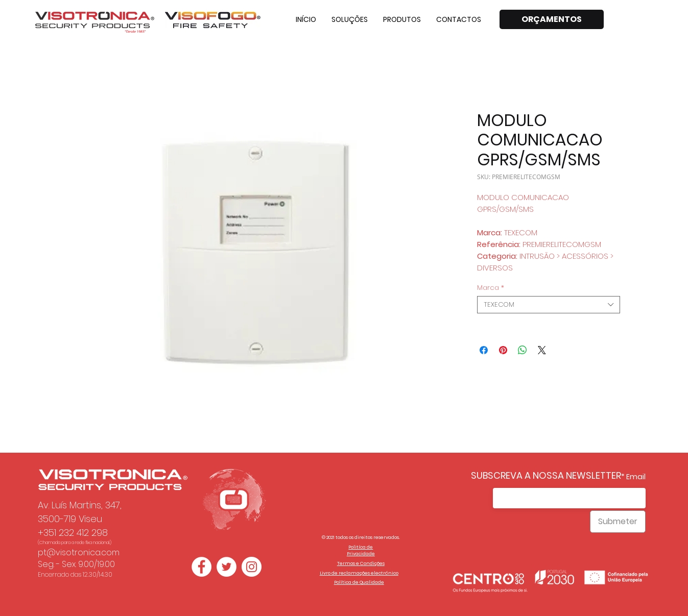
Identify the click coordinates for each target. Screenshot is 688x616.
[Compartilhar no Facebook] (484, 350)
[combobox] (549, 305)
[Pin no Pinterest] (503, 350)
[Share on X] (542, 350)
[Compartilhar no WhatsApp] (523, 350)
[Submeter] (618, 522)
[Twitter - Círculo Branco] (227, 567)
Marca (491, 288)
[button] (350, 19)
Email (636, 477)
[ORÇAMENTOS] (552, 19)
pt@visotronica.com (79, 552)
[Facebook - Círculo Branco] (201, 567)
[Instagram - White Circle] (252, 567)
